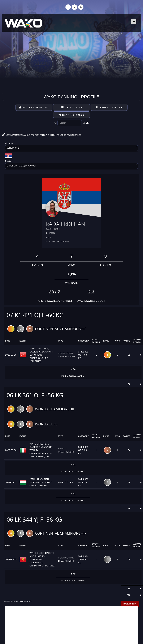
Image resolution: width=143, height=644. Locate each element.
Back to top (130, 604)
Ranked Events (109, 107)
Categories (72, 107)
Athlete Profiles (34, 107)
